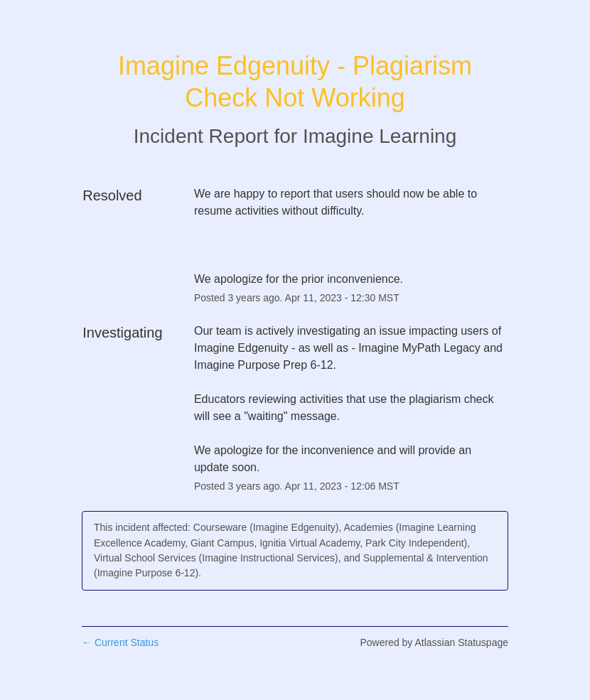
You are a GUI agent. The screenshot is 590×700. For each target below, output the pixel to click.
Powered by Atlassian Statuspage (434, 642)
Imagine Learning (380, 136)
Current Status (120, 642)
